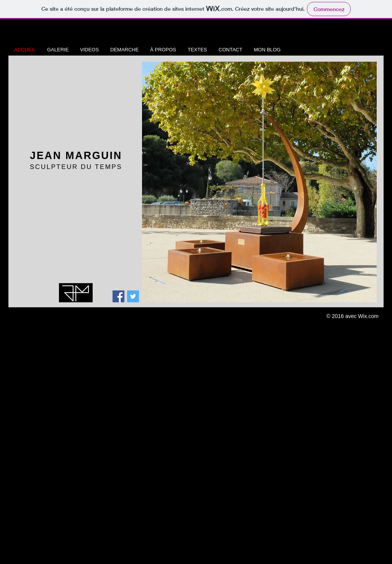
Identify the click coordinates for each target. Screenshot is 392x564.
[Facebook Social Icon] (118, 296)
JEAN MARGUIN (76, 156)
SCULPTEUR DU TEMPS (76, 167)
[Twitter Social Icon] (133, 296)
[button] (259, 182)
